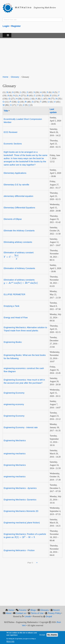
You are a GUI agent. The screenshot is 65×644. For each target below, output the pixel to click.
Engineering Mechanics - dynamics (20, 488)
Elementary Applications (15, 173)
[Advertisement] (32, 55)
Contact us (21, 613)
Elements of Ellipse (13, 219)
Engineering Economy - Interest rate (21, 427)
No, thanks (52, 635)
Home (5, 77)
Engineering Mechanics (15, 440)
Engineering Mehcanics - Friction (19, 550)
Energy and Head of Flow (16, 318)
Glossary (15, 77)
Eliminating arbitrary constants (18, 242)
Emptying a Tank (11, 306)
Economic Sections (13, 144)
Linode (28, 616)
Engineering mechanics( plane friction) (22, 523)
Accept (42, 635)
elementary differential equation (18, 196)
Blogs (33, 610)
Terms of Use (37, 613)
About (9, 613)
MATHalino (23, 7)
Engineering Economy (14, 393)
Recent (56, 610)
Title (7, 111)
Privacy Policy (54, 613)
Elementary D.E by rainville (16, 185)
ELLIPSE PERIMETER (14, 294)
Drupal (49, 616)
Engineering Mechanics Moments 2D (21, 511)
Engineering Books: (13, 342)
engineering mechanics (15, 454)
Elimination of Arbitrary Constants (19, 268)
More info (10, 642)
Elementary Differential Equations (19, 208)
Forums (23, 610)
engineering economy (14, 404)
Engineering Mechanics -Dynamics (20, 500)
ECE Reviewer (11, 132)
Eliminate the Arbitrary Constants (19, 231)
